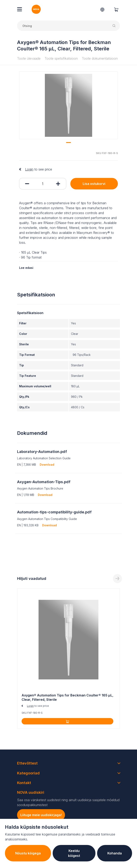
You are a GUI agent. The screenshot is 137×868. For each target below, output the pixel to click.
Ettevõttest (27, 763)
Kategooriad (28, 773)
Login (29, 169)
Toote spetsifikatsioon (61, 58)
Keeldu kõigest (74, 853)
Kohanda (115, 853)
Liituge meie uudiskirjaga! (41, 815)
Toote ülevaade (29, 58)
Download (47, 465)
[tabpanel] (68, 105)
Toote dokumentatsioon (100, 58)
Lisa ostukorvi (94, 184)
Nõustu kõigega (28, 853)
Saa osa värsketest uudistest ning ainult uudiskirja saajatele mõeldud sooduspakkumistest (68, 802)
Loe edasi (26, 268)
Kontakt (24, 783)
